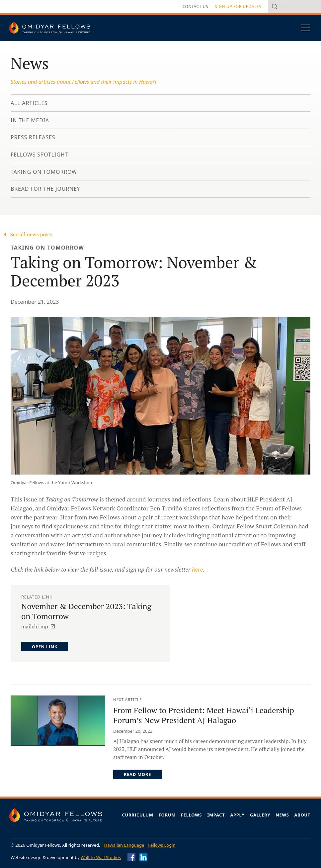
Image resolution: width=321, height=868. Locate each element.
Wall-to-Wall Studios (101, 857)
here (197, 569)
